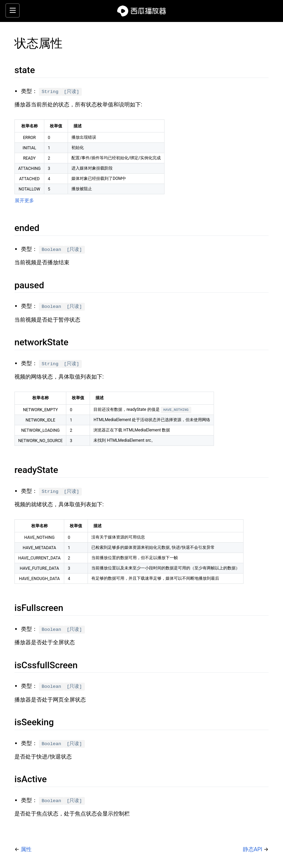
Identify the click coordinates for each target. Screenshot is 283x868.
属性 (26, 849)
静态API (253, 849)
